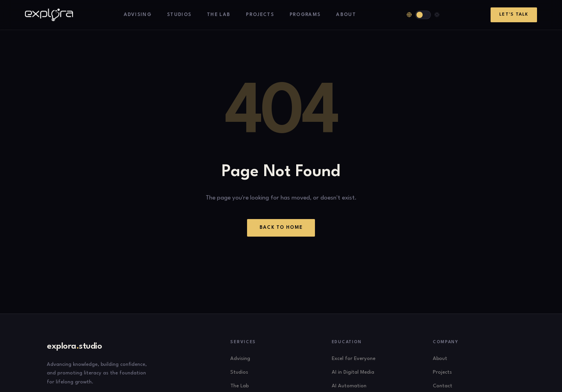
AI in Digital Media (353, 372)
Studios (179, 15)
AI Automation (349, 386)
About (346, 15)
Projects (260, 15)
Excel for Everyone (354, 359)
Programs (305, 15)
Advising (138, 15)
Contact (443, 386)
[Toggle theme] (423, 15)
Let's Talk (514, 14)
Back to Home (281, 228)
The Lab (219, 15)
